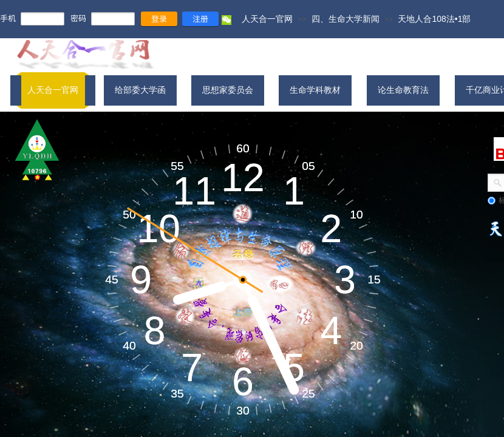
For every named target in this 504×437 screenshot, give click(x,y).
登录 (159, 19)
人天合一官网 (267, 19)
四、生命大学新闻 (346, 19)
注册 (200, 19)
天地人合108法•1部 (434, 19)
